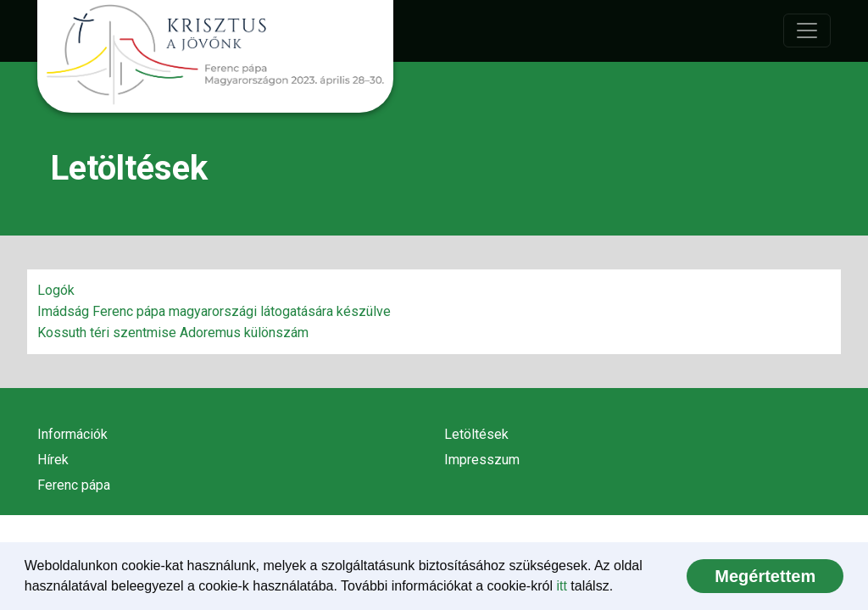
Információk (72, 434)
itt (561, 586)
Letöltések (476, 434)
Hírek (53, 460)
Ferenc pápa (74, 485)
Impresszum (482, 460)
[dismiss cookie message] (765, 576)
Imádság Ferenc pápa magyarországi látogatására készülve (214, 311)
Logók (56, 290)
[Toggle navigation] (807, 30)
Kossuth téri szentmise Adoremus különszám (173, 333)
